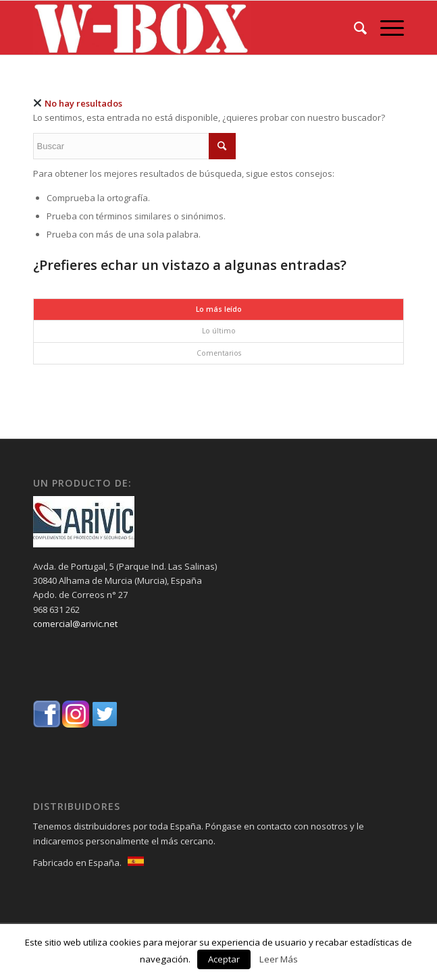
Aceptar (224, 959)
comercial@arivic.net (75, 624)
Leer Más (279, 959)
